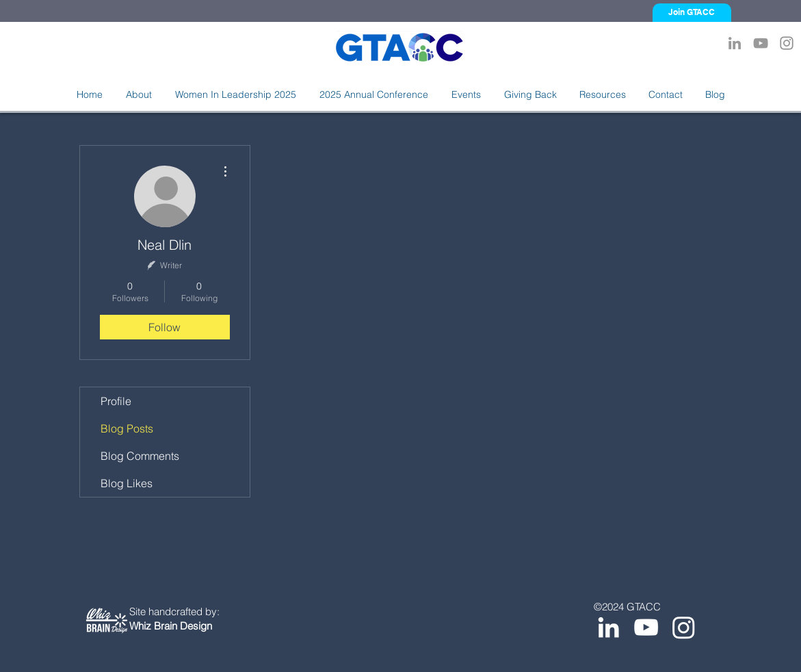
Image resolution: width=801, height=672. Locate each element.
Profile (116, 401)
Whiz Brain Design (171, 626)
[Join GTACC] (692, 13)
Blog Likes (127, 483)
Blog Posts (127, 428)
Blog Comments (140, 456)
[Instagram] (787, 43)
